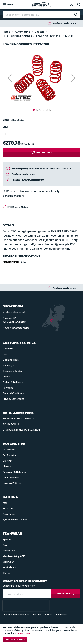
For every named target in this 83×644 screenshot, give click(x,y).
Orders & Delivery (13, 382)
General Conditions (14, 393)
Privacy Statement (13, 399)
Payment (8, 388)
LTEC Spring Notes (18, 207)
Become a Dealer (12, 371)
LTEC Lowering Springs (18, 36)
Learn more (23, 633)
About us (8, 349)
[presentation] (26, 605)
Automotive (23, 32)
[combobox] (41, 15)
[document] (41, 635)
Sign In (71, 5)
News (6, 354)
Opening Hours (11, 360)
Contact (7, 377)
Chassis (40, 32)
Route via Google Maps (16, 328)
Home (7, 32)
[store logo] (42, 5)
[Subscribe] (66, 594)
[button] (10, 78)
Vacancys (8, 365)
